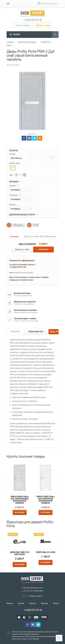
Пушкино (33, 603)
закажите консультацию (23, 272)
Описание (15, 331)
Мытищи (10, 603)
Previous (8, 479)
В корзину (43, 250)
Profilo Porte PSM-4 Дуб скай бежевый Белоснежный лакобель (20, 500)
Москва (56, 603)
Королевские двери (33, 579)
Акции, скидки (44, 25)
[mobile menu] (8, 4)
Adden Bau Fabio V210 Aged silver (20, 553)
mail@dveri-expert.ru (36, 596)
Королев (21, 603)
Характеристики (36, 331)
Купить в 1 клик (22, 249)
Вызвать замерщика (23, 25)
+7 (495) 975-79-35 (33, 20)
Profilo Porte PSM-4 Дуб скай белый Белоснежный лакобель (46, 500)
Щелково (44, 603)
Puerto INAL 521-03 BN (45, 552)
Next (57, 479)
